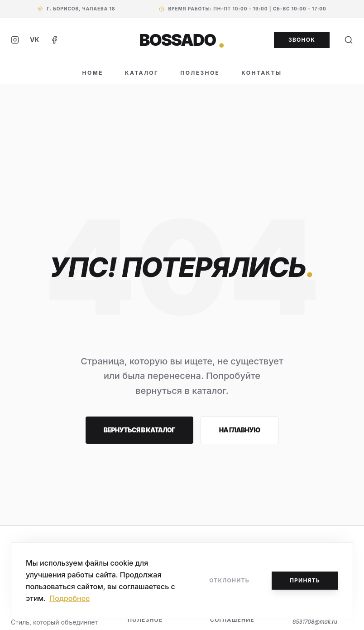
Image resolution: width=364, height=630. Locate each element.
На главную (240, 430)
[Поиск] (349, 40)
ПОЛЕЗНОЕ (200, 73)
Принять (305, 580)
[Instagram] (15, 40)
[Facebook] (54, 40)
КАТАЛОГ (142, 73)
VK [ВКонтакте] (35, 40)
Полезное (145, 620)
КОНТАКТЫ (261, 73)
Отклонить (229, 580)
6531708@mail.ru (315, 622)
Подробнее (69, 598)
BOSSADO (182, 40)
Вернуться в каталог (139, 430)
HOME (93, 73)
